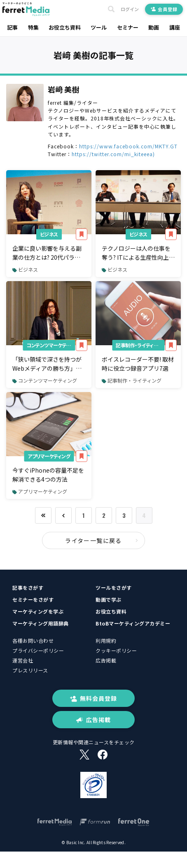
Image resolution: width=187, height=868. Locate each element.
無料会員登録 (93, 698)
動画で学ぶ (109, 599)
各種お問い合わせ (33, 641)
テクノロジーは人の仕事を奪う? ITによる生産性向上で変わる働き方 (138, 253)
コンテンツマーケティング (51, 345)
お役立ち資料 (65, 27)
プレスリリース (30, 670)
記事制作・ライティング (139, 345)
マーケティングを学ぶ (38, 611)
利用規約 (106, 641)
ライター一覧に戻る (102, 540)
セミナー (128, 27)
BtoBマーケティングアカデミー (133, 623)
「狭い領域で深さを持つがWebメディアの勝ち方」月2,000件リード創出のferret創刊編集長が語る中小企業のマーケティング (48, 364)
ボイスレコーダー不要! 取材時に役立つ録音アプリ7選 (138, 364)
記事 (12, 27)
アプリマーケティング (49, 456)
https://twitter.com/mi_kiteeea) (113, 154)
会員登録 (164, 9)
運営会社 (23, 660)
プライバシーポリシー (38, 650)
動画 (154, 27)
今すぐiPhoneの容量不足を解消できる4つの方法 (48, 475)
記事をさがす (28, 588)
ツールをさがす (114, 588)
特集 (33, 27)
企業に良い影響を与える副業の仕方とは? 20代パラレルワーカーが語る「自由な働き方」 (47, 253)
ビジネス (49, 234)
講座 (175, 27)
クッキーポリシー (116, 650)
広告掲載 (106, 660)
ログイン (130, 9)
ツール (99, 27)
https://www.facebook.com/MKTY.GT (128, 146)
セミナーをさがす (33, 599)
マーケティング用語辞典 (41, 623)
